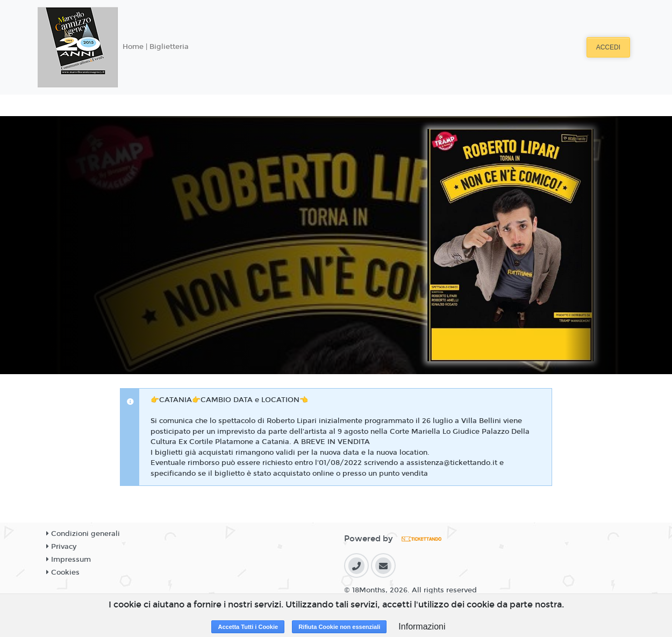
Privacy (61, 547)
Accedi (608, 47)
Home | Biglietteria (156, 47)
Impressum (69, 560)
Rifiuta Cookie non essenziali (339, 627)
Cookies (63, 572)
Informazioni (422, 627)
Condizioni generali (83, 534)
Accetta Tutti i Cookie (248, 627)
